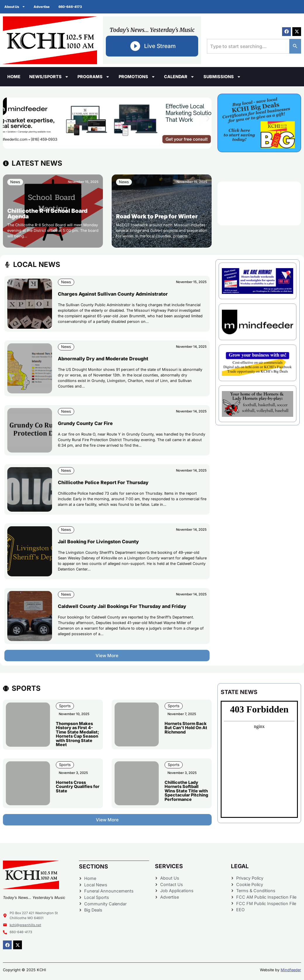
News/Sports (49, 77)
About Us (15, 7)
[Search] (295, 46)
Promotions (137, 77)
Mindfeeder (291, 970)
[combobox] (248, 46)
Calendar (179, 77)
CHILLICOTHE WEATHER (259, 203)
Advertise (42, 7)
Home (14, 77)
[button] (7, 119)
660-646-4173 (70, 7)
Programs (94, 77)
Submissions (222, 77)
